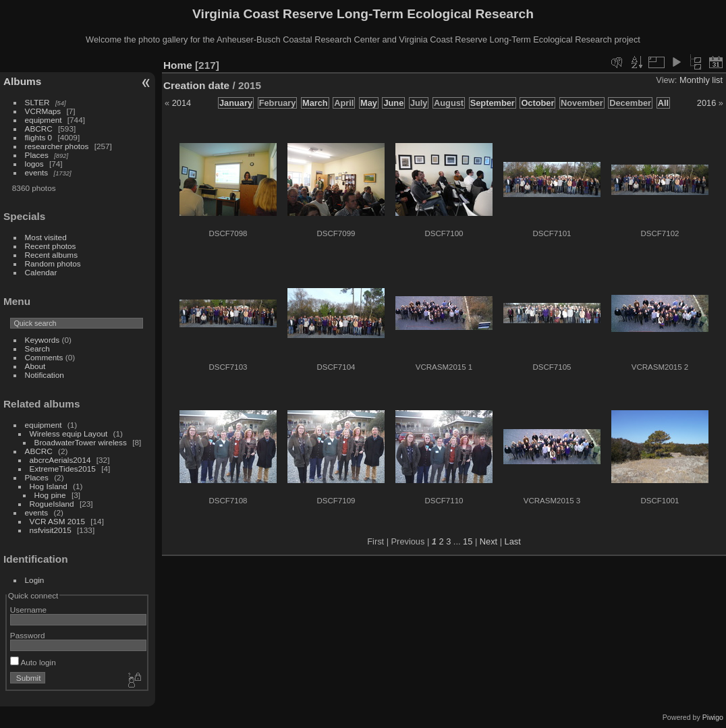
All (663, 103)
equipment (44, 120)
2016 (706, 103)
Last (513, 541)
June (393, 103)
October (537, 103)
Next (488, 541)
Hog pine (50, 495)
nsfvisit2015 (51, 530)
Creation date (196, 85)
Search (37, 348)
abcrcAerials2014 (60, 460)
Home (178, 65)
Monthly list (701, 80)
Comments (44, 357)
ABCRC (39, 129)
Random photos (53, 263)
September (493, 103)
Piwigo (713, 717)
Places (37, 155)
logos (34, 164)
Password (28, 635)
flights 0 (39, 137)
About (35, 366)
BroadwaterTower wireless (81, 442)
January (236, 103)
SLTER (37, 102)
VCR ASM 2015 (57, 521)
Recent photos (51, 246)
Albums (22, 81)
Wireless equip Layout (69, 433)
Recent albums (51, 255)
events (37, 172)
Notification (45, 375)
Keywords (43, 340)
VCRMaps (43, 111)
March (315, 103)
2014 (181, 103)
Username (28, 610)
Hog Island (49, 486)
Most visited (46, 237)
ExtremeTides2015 (63, 469)
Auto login (33, 662)
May (369, 103)
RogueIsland (52, 504)
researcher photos (57, 146)
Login (35, 580)
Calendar (41, 272)
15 (468, 541)
